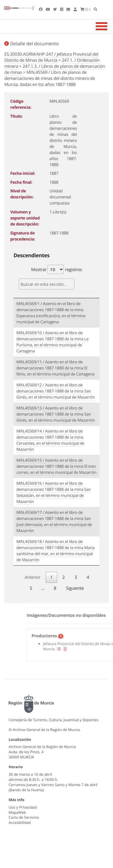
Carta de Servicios (24, 817)
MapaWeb (17, 812)
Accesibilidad (20, 822)
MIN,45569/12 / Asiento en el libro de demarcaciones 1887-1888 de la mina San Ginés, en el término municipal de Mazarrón (56, 391)
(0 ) (85, 9)
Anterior (32, 577)
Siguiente (75, 588)
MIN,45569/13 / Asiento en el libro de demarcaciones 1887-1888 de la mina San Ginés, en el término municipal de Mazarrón (56, 414)
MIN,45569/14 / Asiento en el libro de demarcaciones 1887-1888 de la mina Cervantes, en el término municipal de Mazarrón (50, 440)
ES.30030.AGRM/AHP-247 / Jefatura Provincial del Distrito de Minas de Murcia (51, 57)
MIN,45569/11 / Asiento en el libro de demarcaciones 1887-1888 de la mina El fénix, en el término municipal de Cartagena (55, 368)
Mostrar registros (56, 269)
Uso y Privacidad (23, 807)
